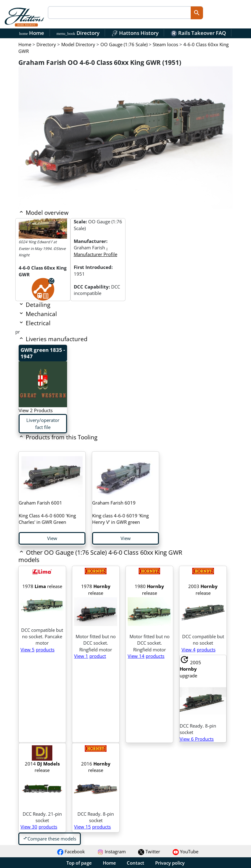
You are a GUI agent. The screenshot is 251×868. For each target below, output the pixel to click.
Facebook (71, 851)
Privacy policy (170, 863)
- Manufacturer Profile (96, 251)
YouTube (185, 851)
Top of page (79, 863)
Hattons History (135, 33)
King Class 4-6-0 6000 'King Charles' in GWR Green (47, 512)
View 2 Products (36, 410)
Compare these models (50, 839)
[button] (104, 560)
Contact (135, 863)
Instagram (112, 851)
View (52, 538)
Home (32, 33)
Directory (78, 33)
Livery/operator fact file (43, 424)
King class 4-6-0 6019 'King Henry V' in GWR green (120, 512)
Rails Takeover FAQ (198, 33)
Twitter (149, 851)
